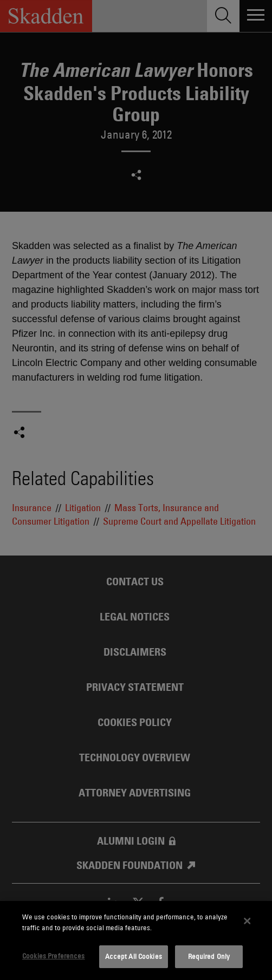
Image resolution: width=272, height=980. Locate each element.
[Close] (248, 921)
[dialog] (136, 940)
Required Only (209, 956)
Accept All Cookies (134, 956)
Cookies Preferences (53, 956)
